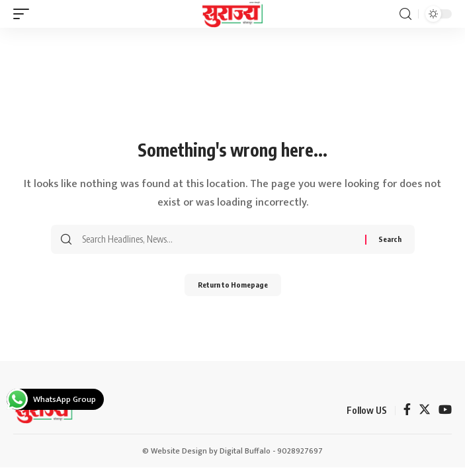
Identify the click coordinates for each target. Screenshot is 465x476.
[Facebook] (407, 411)
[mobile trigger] (24, 14)
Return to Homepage (233, 285)
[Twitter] (425, 411)
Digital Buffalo (245, 451)
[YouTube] (445, 411)
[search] (405, 14)
